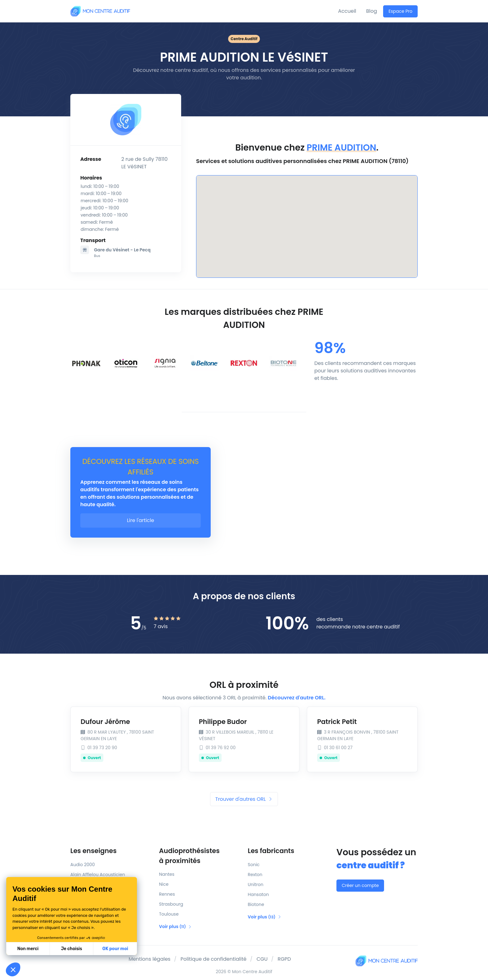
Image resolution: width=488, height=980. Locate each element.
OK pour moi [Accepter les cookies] (115, 949)
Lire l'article (141, 520)
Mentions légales (150, 959)
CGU (262, 959)
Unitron (256, 884)
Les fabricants (271, 851)
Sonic (254, 865)
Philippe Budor (223, 722)
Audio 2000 (82, 865)
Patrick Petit (337, 722)
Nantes (167, 874)
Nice (164, 884)
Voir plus (175, 926)
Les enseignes (94, 851)
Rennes (167, 894)
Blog (372, 11)
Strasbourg (171, 904)
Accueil (347, 11)
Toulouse (169, 914)
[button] (13, 969)
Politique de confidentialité (213, 959)
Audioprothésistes (200, 856)
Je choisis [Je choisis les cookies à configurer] (72, 949)
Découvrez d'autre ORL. (297, 698)
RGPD (284, 959)
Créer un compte (360, 885)
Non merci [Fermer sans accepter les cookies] (28, 949)
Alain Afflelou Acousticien (98, 875)
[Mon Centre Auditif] (100, 11)
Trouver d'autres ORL (244, 799)
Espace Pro (400, 11)
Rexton (255, 875)
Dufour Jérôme (105, 722)
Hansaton (258, 894)
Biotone (256, 904)
